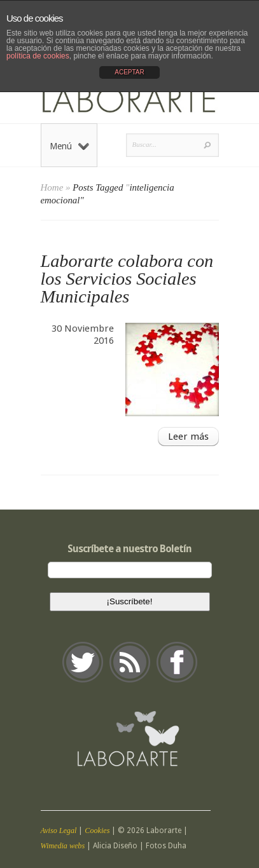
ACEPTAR (129, 72)
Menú (69, 146)
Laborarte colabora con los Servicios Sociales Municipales (127, 279)
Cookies (97, 831)
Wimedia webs (63, 846)
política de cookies (38, 56)
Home (52, 187)
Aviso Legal (59, 831)
